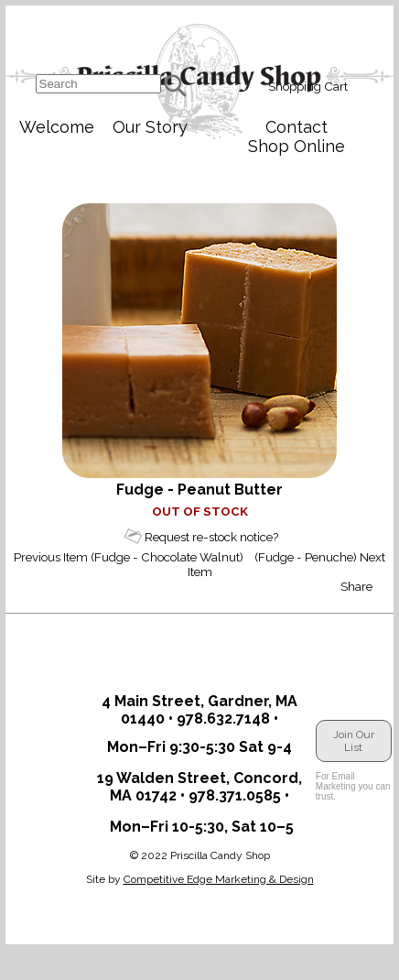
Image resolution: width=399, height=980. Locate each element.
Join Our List (354, 741)
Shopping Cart (308, 86)
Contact (297, 127)
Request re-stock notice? (211, 537)
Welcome (57, 127)
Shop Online (297, 146)
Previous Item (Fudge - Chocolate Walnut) (129, 557)
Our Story (150, 127)
